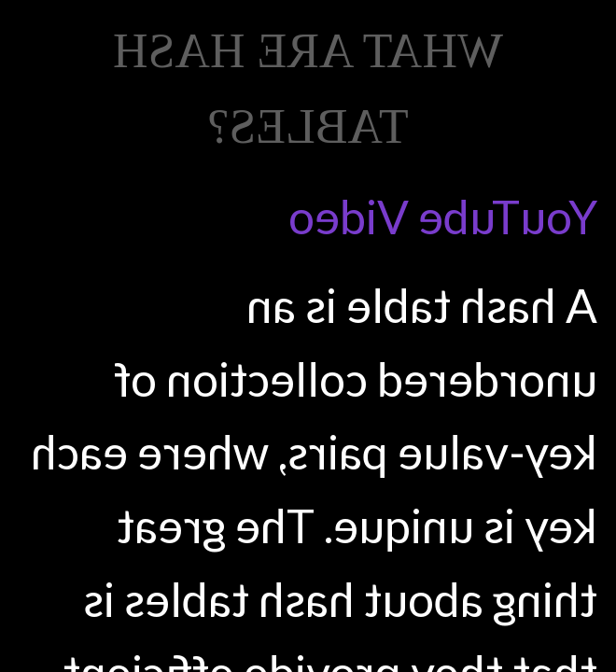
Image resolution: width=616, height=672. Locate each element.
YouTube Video (443, 217)
